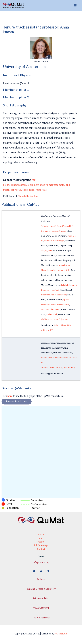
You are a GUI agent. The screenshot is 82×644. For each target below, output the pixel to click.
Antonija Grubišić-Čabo (51, 226)
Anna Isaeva (65, 265)
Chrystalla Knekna (28, 196)
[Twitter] (34, 571)
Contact (41, 549)
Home (41, 534)
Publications (12, 204)
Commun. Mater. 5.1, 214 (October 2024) (58, 367)
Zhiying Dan (46, 251)
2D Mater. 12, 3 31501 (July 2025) (54, 319)
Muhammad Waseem (51, 310)
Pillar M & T (48, 330)
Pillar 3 (63, 325)
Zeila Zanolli (52, 314)
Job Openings (41, 545)
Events (41, 538)
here (10, 396)
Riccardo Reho (47, 295)
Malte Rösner (61, 295)
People (41, 542)
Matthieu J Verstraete (60, 305)
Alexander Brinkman (62, 358)
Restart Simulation (17, 401)
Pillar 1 (57, 325)
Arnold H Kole (64, 270)
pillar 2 (24, 97)
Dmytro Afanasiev (59, 231)
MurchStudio (61, 634)
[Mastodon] (41, 571)
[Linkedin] (48, 571)
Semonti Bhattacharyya (54, 241)
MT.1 (34, 180)
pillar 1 (24, 89)
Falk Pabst (66, 285)
